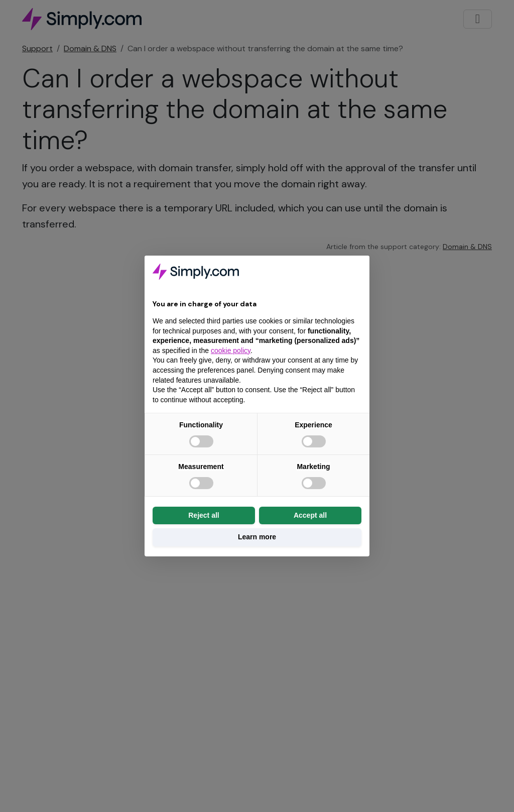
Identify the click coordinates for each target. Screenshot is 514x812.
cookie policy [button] (231, 351)
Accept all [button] (310, 515)
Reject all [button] (204, 515)
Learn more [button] (257, 537)
